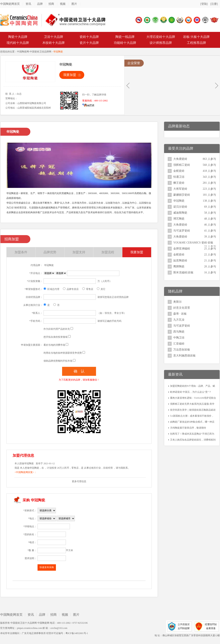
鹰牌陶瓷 (179, 267)
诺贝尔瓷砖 (180, 207)
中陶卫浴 (179, 338)
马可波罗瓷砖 (182, 231)
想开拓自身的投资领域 (55, 337)
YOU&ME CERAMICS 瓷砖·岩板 (193, 243)
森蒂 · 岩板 (180, 314)
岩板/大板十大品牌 (196, 37)
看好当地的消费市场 (54, 345)
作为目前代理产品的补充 (57, 329)
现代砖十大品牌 (18, 43)
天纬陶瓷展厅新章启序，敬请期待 (188, 428)
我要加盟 (70, 75)
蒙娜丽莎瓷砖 (182, 195)
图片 (74, 4)
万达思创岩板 (182, 350)
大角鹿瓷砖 (180, 159)
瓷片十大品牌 (89, 43)
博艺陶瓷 (179, 219)
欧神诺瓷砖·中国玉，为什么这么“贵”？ (191, 392)
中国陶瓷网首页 (10, 4)
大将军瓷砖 (180, 189)
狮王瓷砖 (179, 183)
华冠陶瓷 (179, 201)
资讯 (28, 4)
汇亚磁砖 (179, 344)
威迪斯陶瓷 (180, 213)
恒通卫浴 (179, 177)
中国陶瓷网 (23, 52)
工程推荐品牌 (196, 43)
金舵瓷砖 (179, 171)
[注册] (214, 4)
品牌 (40, 4)
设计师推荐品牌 (161, 43)
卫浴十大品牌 (54, 37)
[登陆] (204, 4)
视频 (63, 4)
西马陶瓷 (179, 332)
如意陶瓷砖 (180, 261)
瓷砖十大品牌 (89, 37)
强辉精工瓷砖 (182, 165)
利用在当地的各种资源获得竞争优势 (63, 353)
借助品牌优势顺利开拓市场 (58, 361)
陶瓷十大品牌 (18, 37)
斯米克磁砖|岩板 (183, 272)
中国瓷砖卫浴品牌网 (41, 52)
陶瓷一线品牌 (125, 37)
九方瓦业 (179, 320)
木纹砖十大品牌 (54, 43)
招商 (51, 4)
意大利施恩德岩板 (184, 356)
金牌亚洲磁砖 (182, 249)
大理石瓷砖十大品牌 (161, 37)
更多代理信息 (79, 481)
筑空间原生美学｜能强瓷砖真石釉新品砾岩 (193, 410)
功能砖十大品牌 (125, 43)
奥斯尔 (177, 302)
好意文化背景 (182, 308)
